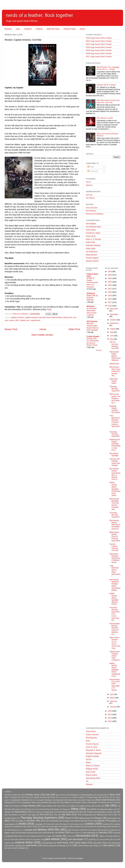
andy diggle (19, 821)
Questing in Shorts (105, 812)
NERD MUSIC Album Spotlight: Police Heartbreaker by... (115, 670)
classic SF (66, 824)
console (106, 824)
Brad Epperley (92, 738)
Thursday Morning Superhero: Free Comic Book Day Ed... (115, 614)
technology (61, 846)
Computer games (63, 797)
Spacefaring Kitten (93, 778)
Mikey (88, 762)
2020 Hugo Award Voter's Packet (99, 47)
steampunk (116, 843)
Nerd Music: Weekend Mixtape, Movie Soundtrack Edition (115, 585)
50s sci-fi (18, 795)
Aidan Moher (91, 731)
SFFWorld (91, 293)
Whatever (91, 306)
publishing (92, 839)
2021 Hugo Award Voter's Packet (99, 44)
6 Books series (33, 795)
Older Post (74, 329)
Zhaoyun (89, 784)
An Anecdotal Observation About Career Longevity (92, 312)
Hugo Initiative (47, 806)
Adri (48, 795)
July (112, 332)
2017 (110, 302)
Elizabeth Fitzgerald (94, 753)
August (113, 329)
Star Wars (66, 814)
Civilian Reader (93, 336)
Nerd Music (49, 812)
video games (109, 845)
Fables (67, 802)
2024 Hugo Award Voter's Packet (99, 38)
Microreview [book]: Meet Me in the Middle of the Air (115, 525)
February (114, 701)
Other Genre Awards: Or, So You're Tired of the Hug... (115, 643)
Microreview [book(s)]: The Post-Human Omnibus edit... (114, 504)
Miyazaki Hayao (107, 809)
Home (82, 29)
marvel (12, 320)
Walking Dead (85, 818)
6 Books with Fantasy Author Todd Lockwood (115, 656)
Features (28, 29)
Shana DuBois (92, 775)
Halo (112, 803)
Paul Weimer (91, 211)
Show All (99, 350)
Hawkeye (17, 806)
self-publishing (47, 843)
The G (88, 182)
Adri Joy (89, 195)
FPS (58, 802)
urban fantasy (83, 846)
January (113, 707)
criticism (66, 827)
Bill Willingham (74, 795)
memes (69, 836)
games (95, 830)
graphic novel (10, 833)
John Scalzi (16, 809)
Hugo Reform (62, 806)
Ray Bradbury (13, 815)
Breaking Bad (102, 795)
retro (107, 839)
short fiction (63, 843)
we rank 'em (9, 848)
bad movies (89, 821)
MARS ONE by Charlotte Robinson (92, 298)
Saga (34, 815)
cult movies (89, 827)
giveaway (115, 830)
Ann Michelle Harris (94, 227)
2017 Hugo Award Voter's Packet (99, 57)
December (114, 309)
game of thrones (81, 830)
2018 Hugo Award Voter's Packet (99, 53)
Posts (91, 167)
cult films (77, 827)
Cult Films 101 (107, 797)
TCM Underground (85, 815)
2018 (110, 299)
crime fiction (54, 827)
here (49, 309)
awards (77, 821)
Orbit (81, 812)
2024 (110, 278)
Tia (87, 781)
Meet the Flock (53, 29)
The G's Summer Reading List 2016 (114, 345)
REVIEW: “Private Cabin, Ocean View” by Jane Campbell (92, 327)
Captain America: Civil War (35, 317)
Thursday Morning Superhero (115, 389)
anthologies (54, 821)
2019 (110, 295)
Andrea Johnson (92, 735)
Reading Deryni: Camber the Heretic (115, 409)
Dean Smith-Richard (54, 317)
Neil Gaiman (37, 812)
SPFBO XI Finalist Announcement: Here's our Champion (92, 282)
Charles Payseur (92, 744)
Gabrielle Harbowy (93, 245)
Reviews (8, 29)
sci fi (115, 839)
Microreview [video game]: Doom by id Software (115, 356)
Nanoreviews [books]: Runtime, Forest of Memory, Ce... (115, 629)
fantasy (42, 830)
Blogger (80, 858)
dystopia (29, 830)
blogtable (113, 821)
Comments (93, 171)
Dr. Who (17, 803)
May (112, 339)
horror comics (75, 833)
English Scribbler (93, 756)
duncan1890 (61, 858)
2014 (110, 714)
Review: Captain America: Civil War (114, 547)
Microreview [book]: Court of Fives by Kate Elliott (115, 536)
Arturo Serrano (92, 208)
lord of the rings (28, 836)
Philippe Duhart (92, 769)
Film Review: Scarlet (105, 118)
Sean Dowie (91, 772)
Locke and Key (44, 809)
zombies (21, 848)
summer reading (15, 846)
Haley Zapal (91, 248)
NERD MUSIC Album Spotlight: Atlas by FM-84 (114, 599)
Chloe (53, 797)
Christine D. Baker (93, 233)
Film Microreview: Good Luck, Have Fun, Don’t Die (108, 101)
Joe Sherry (90, 198)
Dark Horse (73, 800)
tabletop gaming (48, 846)
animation (31, 821)
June (112, 336)
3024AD (7, 795)
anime (43, 821)
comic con (78, 824)
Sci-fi (42, 814)
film (71, 317)
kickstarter (117, 833)
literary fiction (13, 836)
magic (49, 836)
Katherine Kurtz (30, 809)
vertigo (96, 846)
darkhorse (114, 827)
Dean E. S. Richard (93, 239)
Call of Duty (25, 797)
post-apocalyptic (76, 839)
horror (61, 832)
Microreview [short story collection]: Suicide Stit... (115, 371)
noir (13, 839)
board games (10, 824)
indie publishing (89, 833)
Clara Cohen (91, 236)
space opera (81, 843)
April (112, 694)
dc (5, 830)
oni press (37, 839)
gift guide (104, 830)
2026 (110, 271)
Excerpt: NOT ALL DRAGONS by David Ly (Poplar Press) (93, 342)
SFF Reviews (92, 321)
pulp (101, 839)
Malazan (57, 809)
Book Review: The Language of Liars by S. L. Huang (108, 68)
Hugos (73, 806)
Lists (18, 29)
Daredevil (60, 800)
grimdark (23, 833)
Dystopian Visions (30, 802)
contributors (18, 827)
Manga (65, 809)
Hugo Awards (29, 806)
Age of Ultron (61, 795)
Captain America (17, 317)
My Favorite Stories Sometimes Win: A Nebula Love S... (115, 474)
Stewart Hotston (92, 261)
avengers (66, 821)
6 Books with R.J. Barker (106, 85)
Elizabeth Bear (47, 802)
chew (49, 824)
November (114, 314)
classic (57, 824)
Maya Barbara (91, 255)
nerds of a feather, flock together (39, 15)
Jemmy (89, 759)
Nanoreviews (21, 812)
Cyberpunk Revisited (20, 800)
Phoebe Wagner (92, 258)
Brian (88, 741)
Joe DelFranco (92, 252)
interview (103, 832)
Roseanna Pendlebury (95, 214)
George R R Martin (98, 802)
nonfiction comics (24, 839)
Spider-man (25, 320)
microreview (83, 836)
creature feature (32, 827)
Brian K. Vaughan (11, 797)
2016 (110, 306)
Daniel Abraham (45, 800)
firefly (69, 830)
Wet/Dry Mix (114, 364)
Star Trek (54, 815)
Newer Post (11, 329)
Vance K (89, 185)
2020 (110, 292)
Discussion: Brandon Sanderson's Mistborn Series (115, 558)
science (8, 843)
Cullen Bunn (93, 797)
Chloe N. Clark (92, 747)
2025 (110, 275)
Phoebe (90, 812)
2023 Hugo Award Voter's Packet (99, 41)
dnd (21, 830)
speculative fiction (100, 843)
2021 (110, 289)
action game (112, 818)
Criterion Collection (78, 797)
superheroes (35, 320)
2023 (110, 282)
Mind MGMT (92, 809)
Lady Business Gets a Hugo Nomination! (115, 571)
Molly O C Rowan (93, 766)
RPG (119, 812)
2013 (110, 718)
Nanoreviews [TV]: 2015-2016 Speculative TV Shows (115, 685)
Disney (66, 317)
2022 (110, 285)
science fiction (24, 842)
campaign (39, 824)
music (111, 836)
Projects (39, 29)
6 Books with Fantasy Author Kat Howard (115, 462)
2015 (110, 711)
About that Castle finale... (114, 381)
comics (90, 824)
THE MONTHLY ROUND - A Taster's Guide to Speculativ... (115, 422)
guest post (34, 833)
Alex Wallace (91, 224)
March (113, 698)
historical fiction (48, 833)
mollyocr (102, 836)
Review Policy (70, 29)
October (113, 320)
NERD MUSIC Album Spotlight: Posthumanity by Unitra (115, 489)
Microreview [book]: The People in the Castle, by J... (115, 398)
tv (71, 845)
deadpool (14, 830)
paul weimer (52, 839)
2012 (110, 721)
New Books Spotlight (114, 455)
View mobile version (42, 335)
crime (43, 827)
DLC (34, 800)
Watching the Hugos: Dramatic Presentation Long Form (115, 445)
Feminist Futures (80, 802)
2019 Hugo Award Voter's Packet (99, 50)
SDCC (25, 815)
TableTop (100, 815)
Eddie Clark (90, 242)
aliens (7, 821)
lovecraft (39, 836)
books (23, 824)
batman (101, 821)
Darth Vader (86, 800)
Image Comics (85, 806)
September (114, 323)
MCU (17, 320)
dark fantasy (102, 827)
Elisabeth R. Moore (93, 750)
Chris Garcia (91, 230)
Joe (107, 805)
